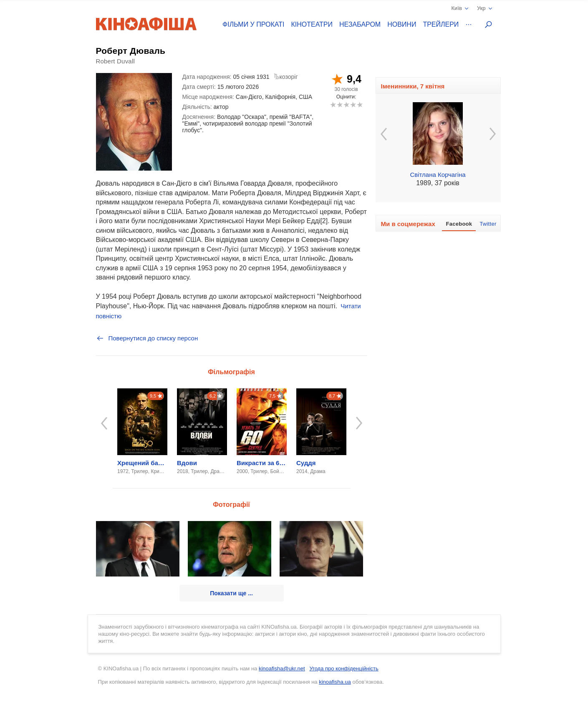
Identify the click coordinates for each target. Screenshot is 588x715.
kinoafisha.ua (335, 682)
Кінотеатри (312, 24)
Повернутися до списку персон (147, 338)
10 (360, 104)
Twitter (488, 224)
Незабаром (360, 24)
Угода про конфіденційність (344, 668)
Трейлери (441, 24)
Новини (402, 24)
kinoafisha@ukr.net (282, 668)
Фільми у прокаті (253, 24)
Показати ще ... (231, 593)
